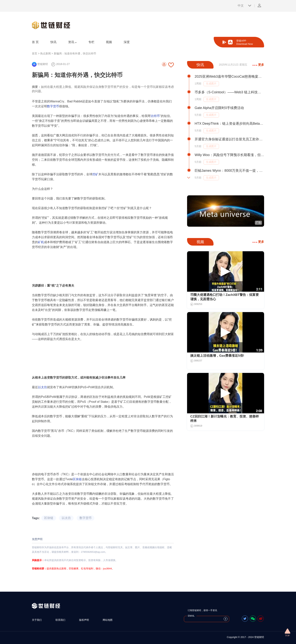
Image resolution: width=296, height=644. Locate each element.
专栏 (91, 42)
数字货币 (53, 106)
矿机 (41, 242)
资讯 (72, 42)
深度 (127, 42)
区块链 (77, 479)
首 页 (35, 42)
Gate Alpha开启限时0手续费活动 (219, 108)
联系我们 (60, 620)
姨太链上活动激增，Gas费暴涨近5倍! (217, 356)
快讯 (53, 42)
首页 (35, 53)
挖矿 (95, 174)
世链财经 (40, 64)
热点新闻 (45, 53)
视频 (109, 42)
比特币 (155, 116)
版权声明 (84, 620)
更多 (258, 65)
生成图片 (211, 83)
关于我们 (37, 620)
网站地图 (108, 620)
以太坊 (42, 387)
